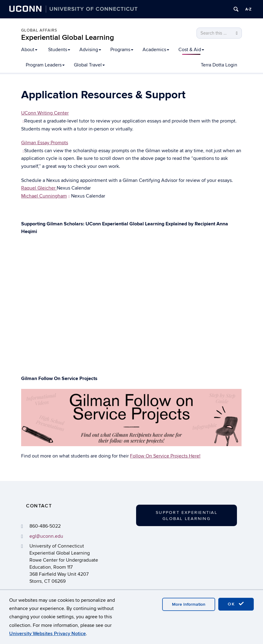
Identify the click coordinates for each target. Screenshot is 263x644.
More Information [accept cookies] (189, 604)
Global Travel (89, 65)
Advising (90, 50)
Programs (122, 50)
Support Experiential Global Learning (187, 516)
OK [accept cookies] (236, 604)
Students (59, 50)
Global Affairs (39, 30)
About (29, 50)
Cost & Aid (191, 50)
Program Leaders (45, 65)
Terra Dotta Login (219, 65)
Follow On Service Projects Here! (165, 456)
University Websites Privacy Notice (48, 634)
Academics (156, 50)
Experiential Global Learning (68, 38)
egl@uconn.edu (46, 536)
